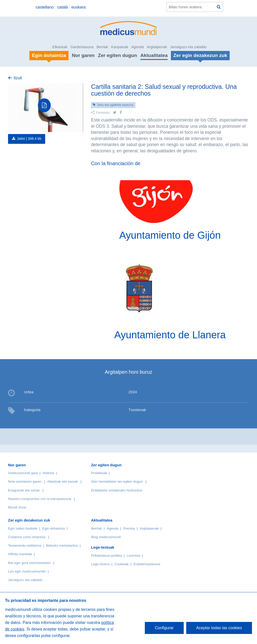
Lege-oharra (100, 564)
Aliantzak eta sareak (62, 481)
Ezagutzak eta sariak (24, 490)
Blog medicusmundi (106, 537)
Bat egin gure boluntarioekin (29, 563)
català (63, 7)
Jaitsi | (29, 139)
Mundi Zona (17, 507)
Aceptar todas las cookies (219, 628)
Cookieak (122, 564)
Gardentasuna (82, 47)
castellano (45, 7)
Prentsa (129, 528)
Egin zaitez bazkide (23, 528)
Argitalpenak (157, 47)
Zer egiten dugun (117, 55)
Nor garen (83, 55)
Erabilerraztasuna (147, 564)
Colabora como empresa (27, 537)
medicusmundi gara (23, 473)
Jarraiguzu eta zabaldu (188, 47)
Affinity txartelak (20, 554)
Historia (48, 473)
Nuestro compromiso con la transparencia (40, 499)
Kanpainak (120, 47)
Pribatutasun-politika (107, 556)
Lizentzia (134, 556)
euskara (78, 7)
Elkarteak (60, 47)
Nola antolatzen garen (25, 481)
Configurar (164, 628)
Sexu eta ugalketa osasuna (115, 105)
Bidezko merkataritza (62, 545)
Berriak (102, 47)
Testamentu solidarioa (25, 545)
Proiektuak (99, 473)
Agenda (138, 47)
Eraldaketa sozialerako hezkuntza (117, 490)
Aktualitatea (154, 55)
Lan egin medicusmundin (27, 571)
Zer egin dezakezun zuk (29, 520)
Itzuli (18, 78)
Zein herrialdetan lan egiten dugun (117, 481)
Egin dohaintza (53, 528)
